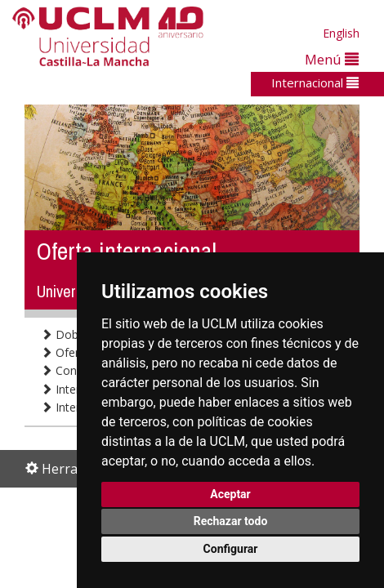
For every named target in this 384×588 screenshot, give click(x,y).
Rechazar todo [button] (231, 521)
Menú (332, 59)
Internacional (315, 82)
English (341, 33)
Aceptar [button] (230, 494)
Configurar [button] (231, 549)
